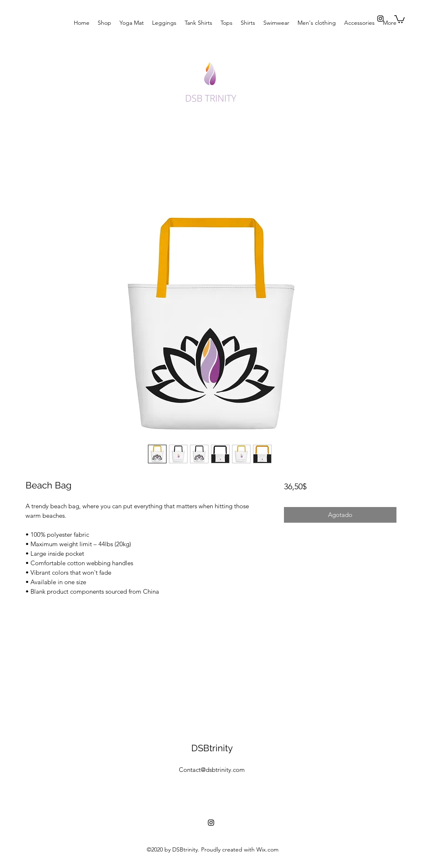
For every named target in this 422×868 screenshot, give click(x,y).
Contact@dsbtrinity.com (212, 770)
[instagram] (380, 19)
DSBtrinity (212, 748)
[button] (400, 19)
